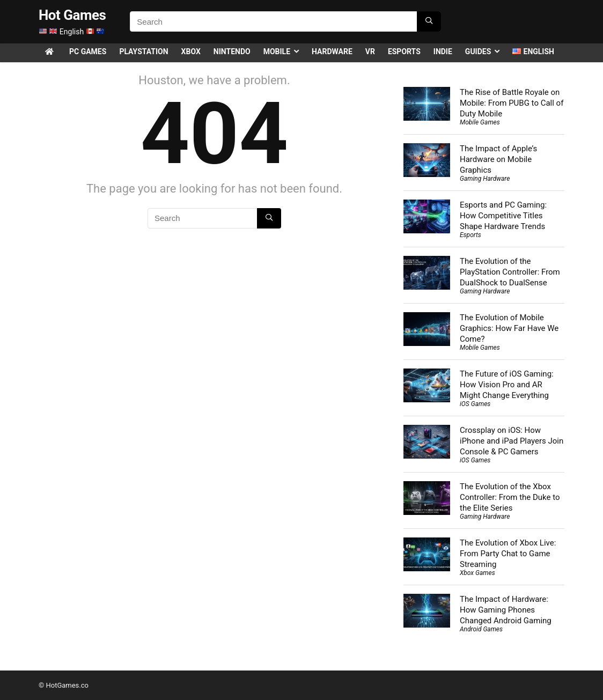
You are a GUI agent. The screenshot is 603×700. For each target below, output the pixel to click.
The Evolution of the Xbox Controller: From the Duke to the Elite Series (510, 497)
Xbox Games (477, 573)
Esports (404, 51)
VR (370, 51)
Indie (443, 51)
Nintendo (232, 51)
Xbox (191, 51)
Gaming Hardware (485, 179)
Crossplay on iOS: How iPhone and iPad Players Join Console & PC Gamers (512, 441)
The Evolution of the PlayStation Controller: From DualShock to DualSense (510, 272)
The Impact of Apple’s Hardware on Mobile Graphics (498, 159)
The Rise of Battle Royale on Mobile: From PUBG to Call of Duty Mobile (512, 103)
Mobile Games (480, 122)
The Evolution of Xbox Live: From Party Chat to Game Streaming (508, 554)
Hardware (332, 51)
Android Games (481, 629)
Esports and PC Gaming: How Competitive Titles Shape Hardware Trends (503, 216)
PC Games (88, 51)
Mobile (277, 51)
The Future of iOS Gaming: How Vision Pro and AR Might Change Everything (507, 385)
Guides (478, 51)
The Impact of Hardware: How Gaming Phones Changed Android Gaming (506, 610)
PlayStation (144, 51)
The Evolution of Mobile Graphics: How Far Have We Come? (509, 328)
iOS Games (475, 404)
